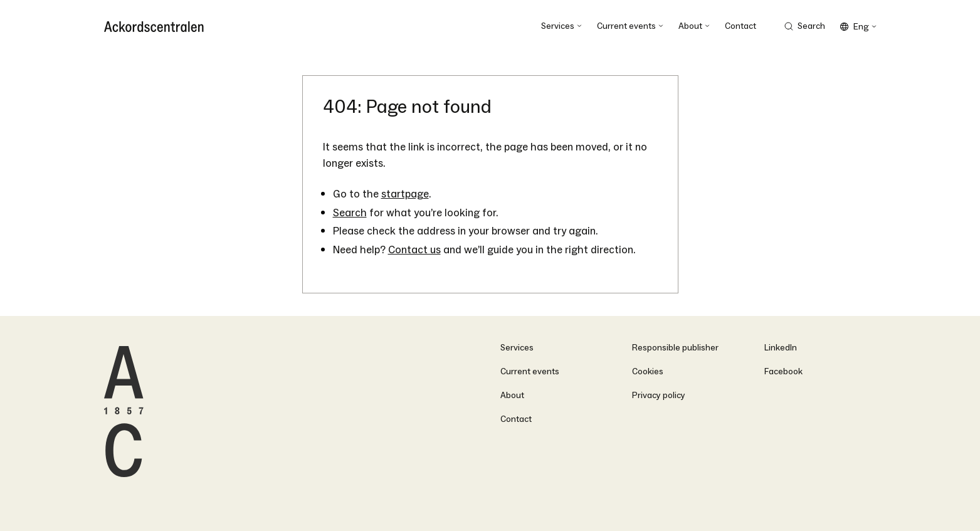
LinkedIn (781, 348)
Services (517, 348)
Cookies (648, 371)
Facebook (783, 371)
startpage (405, 194)
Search (350, 213)
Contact (516, 419)
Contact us (414, 250)
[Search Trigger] (804, 26)
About (512, 395)
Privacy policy (659, 395)
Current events (530, 371)
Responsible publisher (675, 348)
